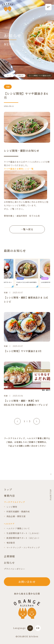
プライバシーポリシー (14, 569)
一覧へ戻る (27, 229)
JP (30, 628)
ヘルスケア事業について (17, 528)
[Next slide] (37, 421)
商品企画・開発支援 (15, 516)
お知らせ (9, 563)
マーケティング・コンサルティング (22, 547)
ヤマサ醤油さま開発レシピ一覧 (19, 169)
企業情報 (9, 556)
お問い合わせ (27, 582)
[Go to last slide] (17, 421)
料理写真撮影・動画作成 (17, 512)
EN (38, 628)
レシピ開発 (11, 507)
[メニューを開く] (48, 7)
